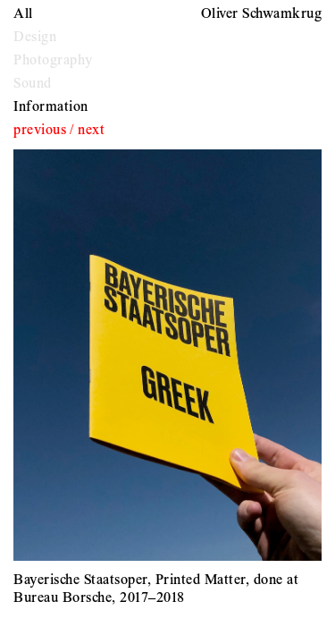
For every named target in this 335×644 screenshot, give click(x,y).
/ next (88, 131)
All (23, 14)
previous (40, 131)
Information (51, 107)
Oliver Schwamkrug (262, 14)
